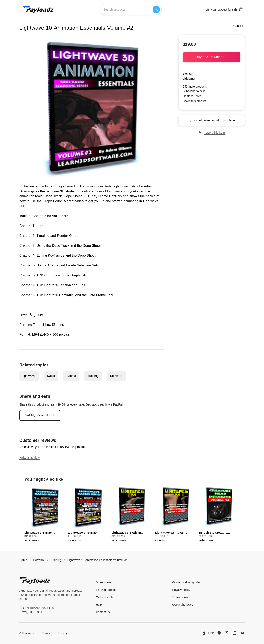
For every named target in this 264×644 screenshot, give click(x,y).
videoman (189, 79)
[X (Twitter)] (227, 633)
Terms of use (180, 597)
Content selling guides (186, 582)
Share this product (194, 101)
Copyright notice (183, 605)
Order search (104, 597)
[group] (45, 514)
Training (93, 376)
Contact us (103, 612)
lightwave (29, 376)
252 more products (195, 86)
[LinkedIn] (235, 633)
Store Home (104, 582)
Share (237, 26)
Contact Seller (192, 96)
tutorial (71, 376)
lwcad (51, 376)
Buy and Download (212, 57)
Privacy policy (181, 590)
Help (99, 605)
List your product (107, 590)
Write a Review (29, 458)
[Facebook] (219, 633)
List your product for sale (224, 9)
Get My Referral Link (40, 415)
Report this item (212, 133)
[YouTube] (243, 633)
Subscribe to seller (195, 91)
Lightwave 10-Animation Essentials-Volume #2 (97, 560)
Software (116, 376)
